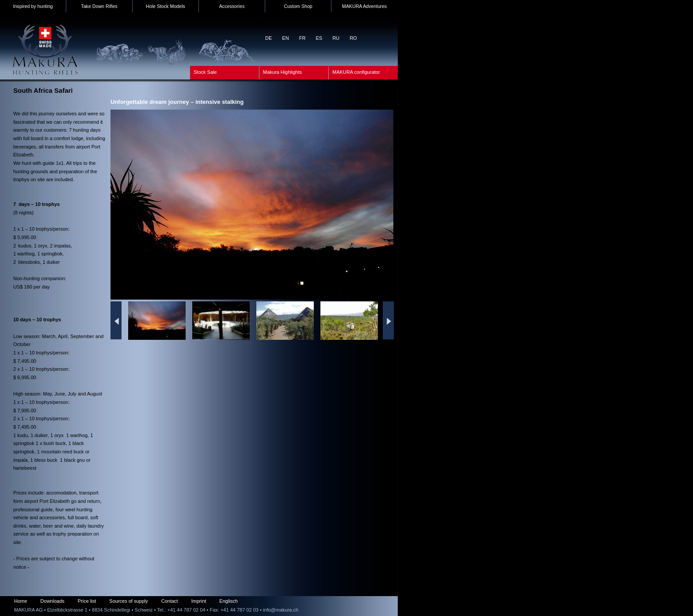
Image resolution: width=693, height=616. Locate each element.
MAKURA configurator (356, 72)
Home (21, 601)
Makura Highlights (282, 72)
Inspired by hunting (33, 6)
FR (303, 38)
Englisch (228, 601)
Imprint (199, 601)
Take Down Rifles (99, 6)
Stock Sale (205, 72)
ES (319, 38)
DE (268, 38)
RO (353, 38)
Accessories (232, 6)
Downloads (52, 601)
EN (285, 38)
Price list (87, 601)
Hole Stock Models (166, 6)
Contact (170, 601)
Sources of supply (128, 601)
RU (336, 38)
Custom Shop (298, 6)
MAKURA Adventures (364, 6)
